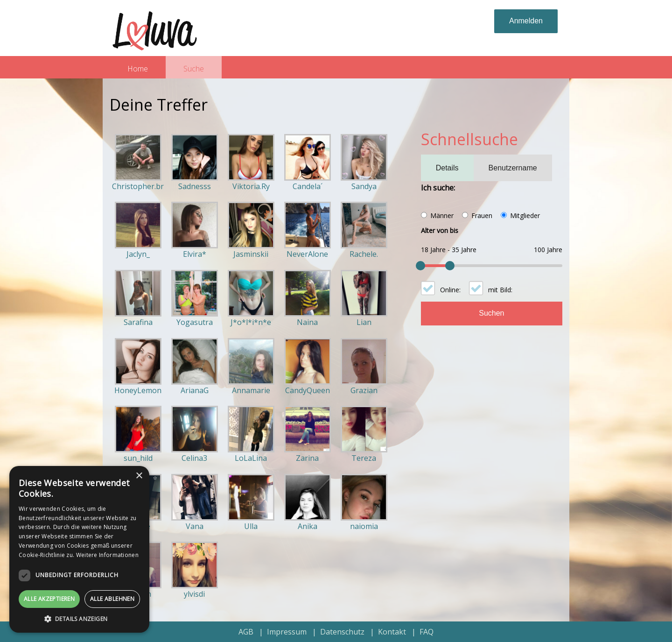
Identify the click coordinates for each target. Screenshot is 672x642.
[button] (79, 619)
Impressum (287, 632)
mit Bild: (500, 290)
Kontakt (392, 632)
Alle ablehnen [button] (112, 599)
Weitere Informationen (107, 555)
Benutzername (513, 168)
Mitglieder (525, 215)
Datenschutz (342, 632)
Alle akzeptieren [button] (49, 599)
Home (138, 69)
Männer (442, 215)
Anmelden (526, 21)
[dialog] (79, 549)
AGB (246, 632)
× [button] (139, 476)
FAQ (427, 632)
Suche (194, 69)
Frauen (482, 215)
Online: (450, 290)
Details (447, 168)
